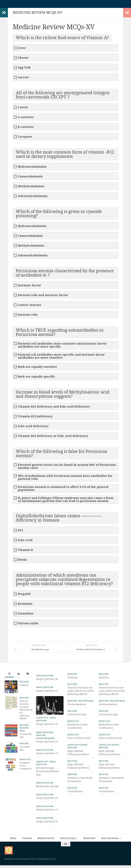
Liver (22, 49)
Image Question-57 (47, 692)
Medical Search (46, 840)
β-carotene (26, 128)
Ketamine (25, 605)
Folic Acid (25, 542)
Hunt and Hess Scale (79, 740)
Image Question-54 (47, 743)
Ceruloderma (75, 793)
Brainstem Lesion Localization (26, 767)
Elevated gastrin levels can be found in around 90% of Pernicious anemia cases (67, 468)
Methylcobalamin (31, 188)
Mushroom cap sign (47, 788)
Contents (27, 840)
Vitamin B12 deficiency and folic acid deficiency (54, 408)
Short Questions (110, 840)
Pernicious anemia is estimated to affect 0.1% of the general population (63, 490)
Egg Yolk (24, 69)
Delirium (24, 687)
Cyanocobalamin (30, 178)
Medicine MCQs (86, 702)
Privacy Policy (68, 840)
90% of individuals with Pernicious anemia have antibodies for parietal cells (65, 479)
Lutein (23, 109)
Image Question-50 (47, 823)
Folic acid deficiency (33, 428)
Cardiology (42, 719)
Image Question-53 (47, 755)
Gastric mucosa (29, 306)
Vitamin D (26, 551)
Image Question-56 (47, 726)
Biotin (22, 561)
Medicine (24, 683)
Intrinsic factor (29, 287)
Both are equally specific (37, 378)
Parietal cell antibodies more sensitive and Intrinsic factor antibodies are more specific (62, 347)
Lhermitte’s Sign (77, 716)
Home (13, 840)
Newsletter (89, 840)
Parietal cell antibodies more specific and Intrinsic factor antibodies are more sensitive (61, 358)
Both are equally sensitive (37, 368)
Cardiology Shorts (78, 746)
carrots (23, 79)
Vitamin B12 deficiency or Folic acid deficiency (53, 437)
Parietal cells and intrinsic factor (43, 297)
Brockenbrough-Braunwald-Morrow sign (48, 773)
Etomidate (26, 615)
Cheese (23, 59)
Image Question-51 (47, 811)
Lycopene (25, 138)
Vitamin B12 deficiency (35, 418)
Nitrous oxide (28, 625)
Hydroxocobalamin (32, 168)
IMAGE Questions (45, 677)
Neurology (25, 761)
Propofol (24, 595)
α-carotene (26, 119)
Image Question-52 (47, 799)
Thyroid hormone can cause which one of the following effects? (26, 711)
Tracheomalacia (77, 706)
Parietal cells (28, 316)
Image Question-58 (47, 681)
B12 (20, 532)
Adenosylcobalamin (33, 198)
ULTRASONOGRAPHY (45, 740)
